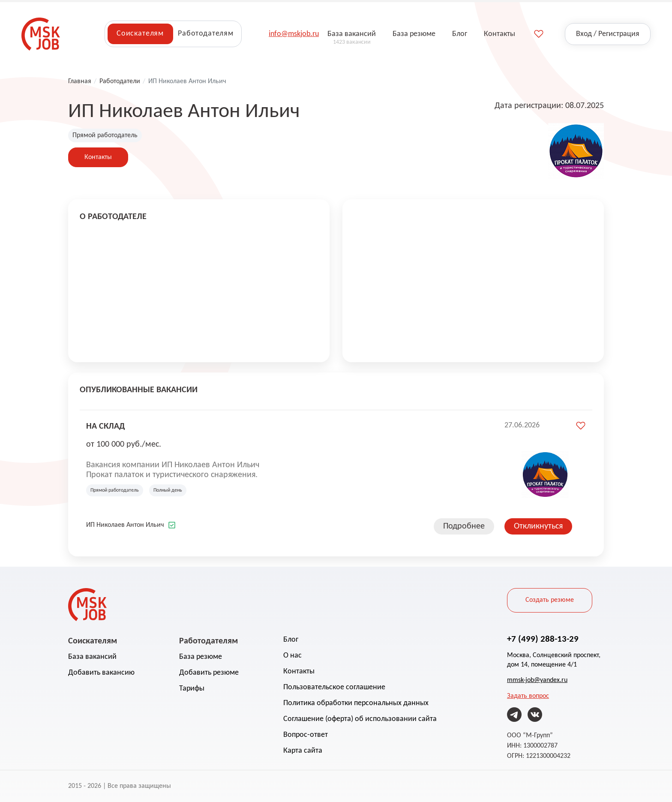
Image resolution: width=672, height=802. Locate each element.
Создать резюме (550, 600)
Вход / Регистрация (608, 34)
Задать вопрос (528, 696)
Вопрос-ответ (306, 735)
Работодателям (206, 34)
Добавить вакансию (101, 673)
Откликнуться (538, 526)
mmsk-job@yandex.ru (537, 680)
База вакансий (92, 657)
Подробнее (464, 526)
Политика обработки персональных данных (356, 703)
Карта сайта (303, 751)
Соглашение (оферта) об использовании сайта (360, 719)
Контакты (98, 157)
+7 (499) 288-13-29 (543, 639)
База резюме (201, 657)
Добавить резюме (209, 673)
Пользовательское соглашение (334, 687)
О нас (292, 656)
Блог (291, 640)
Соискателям (140, 34)
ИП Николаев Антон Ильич (125, 525)
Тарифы (192, 689)
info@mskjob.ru (294, 34)
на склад (105, 426)
